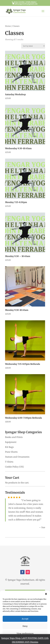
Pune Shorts (11, 452)
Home (8, 26)
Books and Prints (14, 437)
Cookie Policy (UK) (14, 467)
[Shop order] (33, 46)
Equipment (11, 442)
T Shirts (9, 462)
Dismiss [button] (34, 642)
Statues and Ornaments (17, 457)
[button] (46, 594)
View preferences (25, 633)
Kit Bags (9, 447)
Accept (25, 619)
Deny (25, 626)
